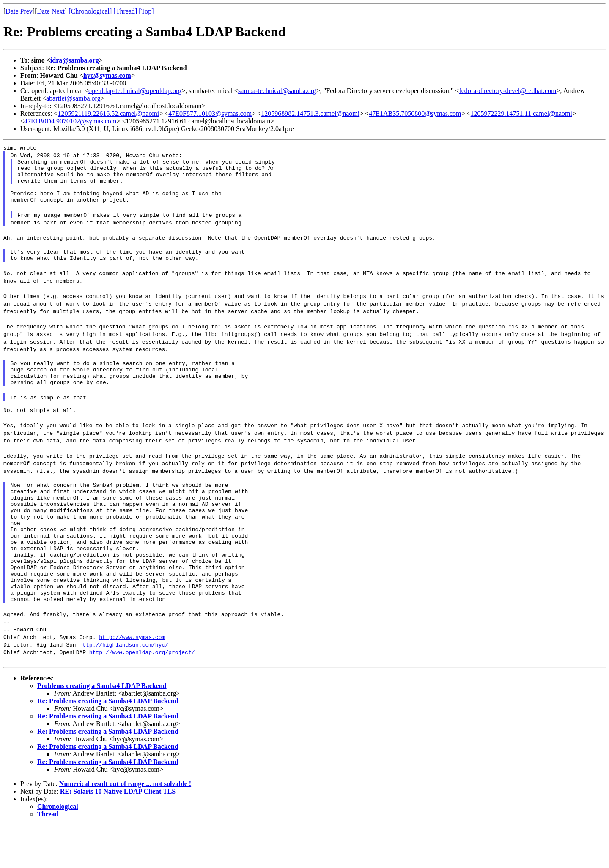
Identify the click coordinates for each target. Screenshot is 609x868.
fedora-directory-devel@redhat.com (507, 91)
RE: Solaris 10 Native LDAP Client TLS (118, 834)
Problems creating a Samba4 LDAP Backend (102, 729)
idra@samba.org (75, 60)
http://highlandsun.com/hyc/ (124, 688)
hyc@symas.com (107, 75)
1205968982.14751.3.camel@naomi (310, 113)
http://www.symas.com (132, 680)
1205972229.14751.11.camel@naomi (521, 113)
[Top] (146, 11)
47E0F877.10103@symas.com (210, 113)
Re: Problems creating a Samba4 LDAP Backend (108, 744)
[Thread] (125, 11)
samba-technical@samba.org (277, 91)
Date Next (51, 11)
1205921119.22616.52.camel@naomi (109, 113)
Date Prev (19, 11)
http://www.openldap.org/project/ (142, 695)
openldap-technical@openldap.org (135, 91)
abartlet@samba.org (73, 98)
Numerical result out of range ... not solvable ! (125, 827)
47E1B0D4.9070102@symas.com (70, 121)
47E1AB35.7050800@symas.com (415, 113)
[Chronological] (90, 11)
